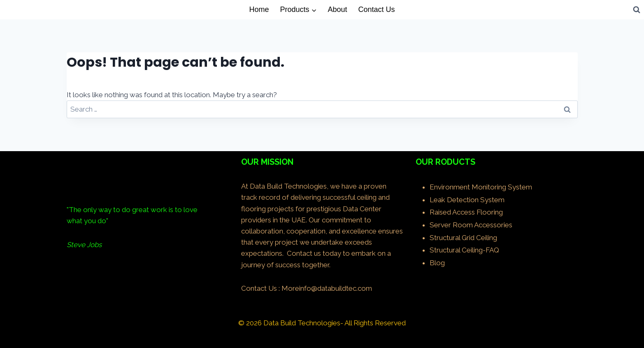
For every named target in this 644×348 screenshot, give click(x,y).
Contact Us (377, 9)
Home (259, 9)
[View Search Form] (637, 9)
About (337, 9)
